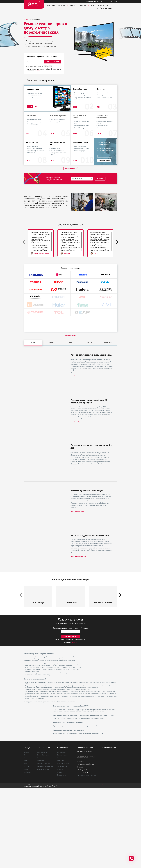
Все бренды (27, 852)
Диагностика (61, 855)
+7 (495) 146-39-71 (105, 8)
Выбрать (100, 179)
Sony (25, 841)
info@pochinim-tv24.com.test (86, 856)
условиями (37, 71)
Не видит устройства (44, 844)
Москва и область (113, 2)
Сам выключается (43, 849)
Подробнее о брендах (77, 502)
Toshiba (26, 849)
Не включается (42, 832)
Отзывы (60, 852)
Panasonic (27, 847)
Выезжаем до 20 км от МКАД (86, 832)
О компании (84, 6)
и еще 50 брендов (71, 416)
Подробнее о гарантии (77, 549)
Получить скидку (103, 6)
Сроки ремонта (62, 847)
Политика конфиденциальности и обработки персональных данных (101, 865)
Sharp (25, 844)
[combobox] (82, 179)
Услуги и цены (50, 6)
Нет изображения (43, 835)
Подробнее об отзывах (77, 591)
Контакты (93, 6)
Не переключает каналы (45, 847)
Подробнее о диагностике (78, 636)
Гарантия (60, 849)
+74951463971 (131, 856)
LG (24, 835)
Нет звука (41, 838)
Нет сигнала (41, 841)
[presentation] (24, 241)
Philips (26, 838)
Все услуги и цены (71, 169)
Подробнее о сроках (76, 456)
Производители (62, 6)
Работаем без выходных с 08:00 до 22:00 (95, 2)
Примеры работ (73, 6)
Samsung (26, 832)
